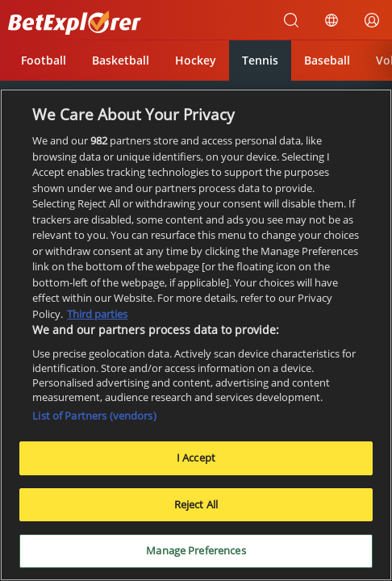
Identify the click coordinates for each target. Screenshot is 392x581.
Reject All (196, 505)
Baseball (327, 60)
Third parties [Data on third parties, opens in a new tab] (97, 315)
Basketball (121, 60)
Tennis (260, 60)
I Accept (196, 458)
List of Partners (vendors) (94, 416)
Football (44, 60)
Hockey (196, 60)
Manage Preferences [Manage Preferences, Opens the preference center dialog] (196, 552)
